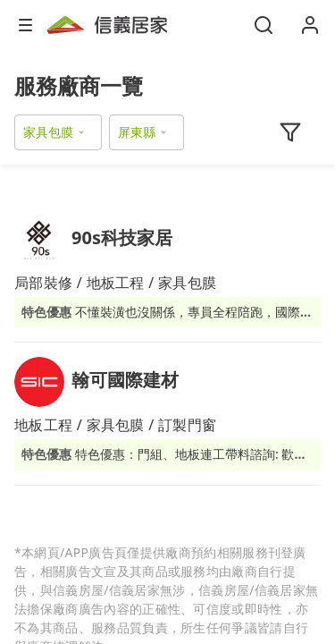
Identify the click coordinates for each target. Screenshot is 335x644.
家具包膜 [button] (48, 132)
